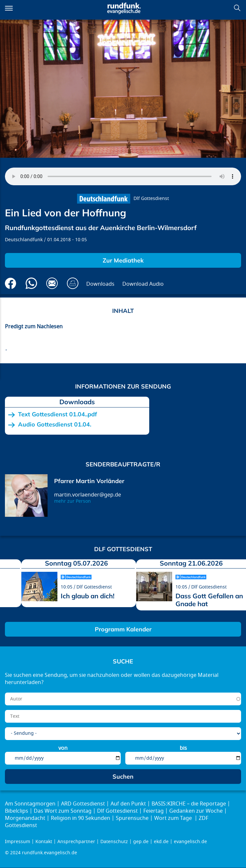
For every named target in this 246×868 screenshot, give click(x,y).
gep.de (141, 842)
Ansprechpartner (76, 842)
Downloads (100, 284)
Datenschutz (114, 842)
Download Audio (143, 284)
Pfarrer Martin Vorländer (89, 481)
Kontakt (44, 842)
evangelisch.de (190, 842)
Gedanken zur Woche (196, 811)
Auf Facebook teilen (11, 283)
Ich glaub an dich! (88, 596)
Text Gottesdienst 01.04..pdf (58, 414)
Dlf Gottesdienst (151, 199)
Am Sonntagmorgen (30, 804)
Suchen (237, 8)
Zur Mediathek (123, 260)
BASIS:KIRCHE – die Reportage (189, 804)
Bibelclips (17, 811)
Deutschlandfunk (24, 240)
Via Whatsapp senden (31, 283)
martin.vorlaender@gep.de (88, 495)
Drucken (73, 283)
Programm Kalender (123, 629)
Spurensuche (132, 818)
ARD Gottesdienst (83, 804)
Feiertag (154, 811)
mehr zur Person (72, 501)
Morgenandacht (25, 818)
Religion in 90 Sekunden (81, 818)
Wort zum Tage (174, 818)
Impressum (18, 842)
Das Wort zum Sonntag (63, 811)
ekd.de (161, 842)
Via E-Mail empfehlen (52, 283)
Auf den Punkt (128, 804)
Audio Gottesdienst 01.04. (55, 425)
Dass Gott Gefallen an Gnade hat (209, 600)
